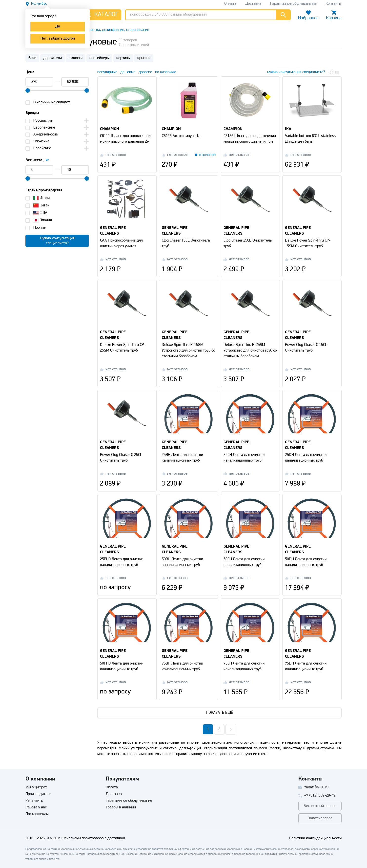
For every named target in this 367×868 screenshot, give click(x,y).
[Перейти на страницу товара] (127, 98)
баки (32, 58)
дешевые (128, 72)
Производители (38, 794)
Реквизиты (34, 801)
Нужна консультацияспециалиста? (57, 241)
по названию (166, 72)
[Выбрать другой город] (36, 4)
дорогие (145, 72)
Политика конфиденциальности (315, 838)
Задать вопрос (320, 818)
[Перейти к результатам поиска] (283, 15)
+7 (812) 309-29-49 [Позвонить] (320, 796)
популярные (107, 72)
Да (58, 26)
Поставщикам (37, 814)
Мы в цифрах (36, 787)
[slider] (28, 90)
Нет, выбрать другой (58, 39)
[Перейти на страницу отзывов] (113, 155)
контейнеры (99, 58)
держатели (52, 58)
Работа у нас (36, 807)
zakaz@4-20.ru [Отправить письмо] (316, 787)
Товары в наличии (121, 807)
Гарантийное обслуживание (129, 801)
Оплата (112, 787)
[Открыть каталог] (102, 15)
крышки (144, 58)
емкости (76, 58)
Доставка (114, 794)
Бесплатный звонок (320, 806)
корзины (123, 58)
